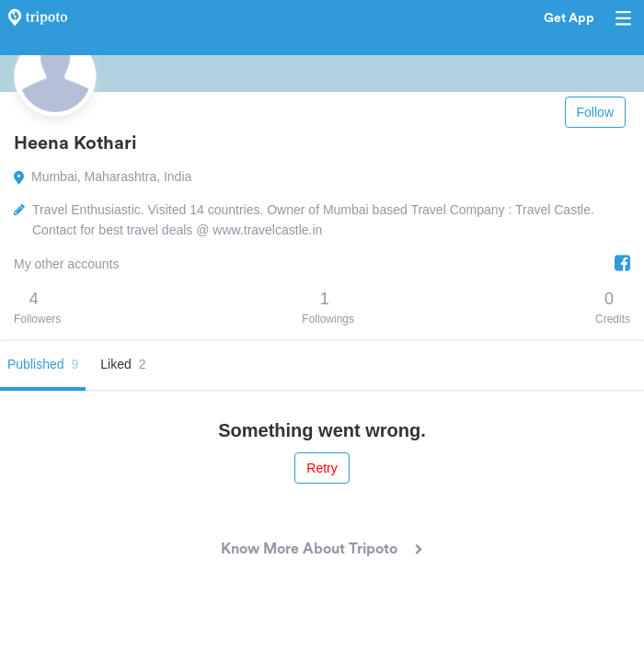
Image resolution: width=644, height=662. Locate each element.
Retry (322, 468)
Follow (595, 112)
